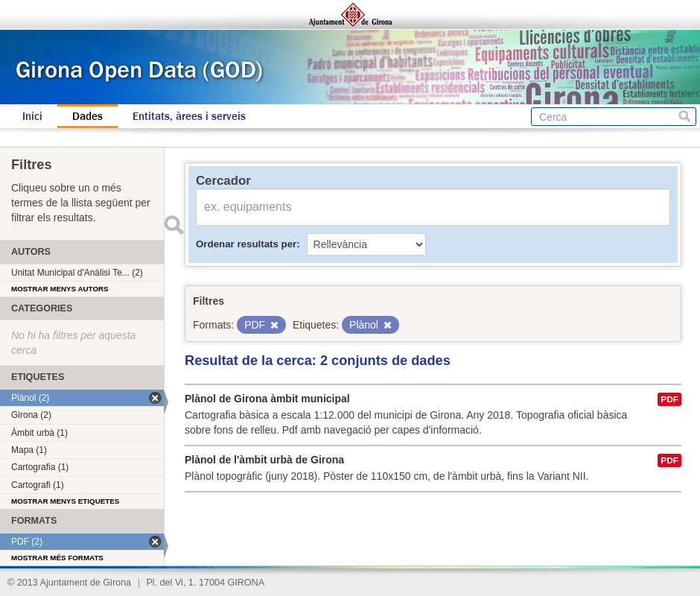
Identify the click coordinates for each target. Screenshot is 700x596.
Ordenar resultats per (246, 244)
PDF (669, 399)
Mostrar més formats (57, 558)
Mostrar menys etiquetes (65, 501)
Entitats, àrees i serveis (189, 116)
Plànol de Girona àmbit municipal (267, 399)
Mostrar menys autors (60, 289)
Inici (32, 116)
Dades (87, 116)
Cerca (685, 117)
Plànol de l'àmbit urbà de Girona (264, 460)
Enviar (174, 225)
